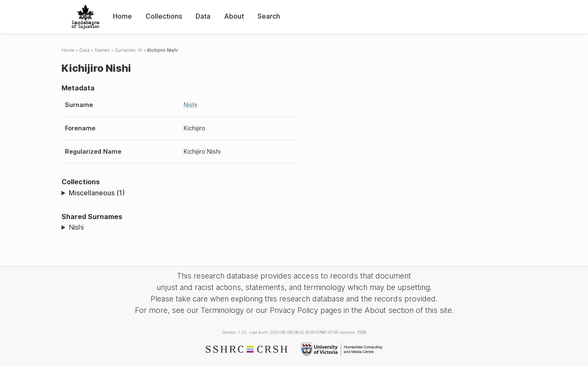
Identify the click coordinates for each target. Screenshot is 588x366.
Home (122, 16)
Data (203, 16)
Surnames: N (128, 50)
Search (269, 16)
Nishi (190, 105)
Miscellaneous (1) (97, 193)
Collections (164, 16)
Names (102, 50)
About (234, 16)
